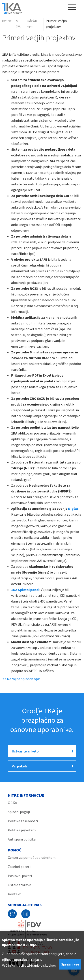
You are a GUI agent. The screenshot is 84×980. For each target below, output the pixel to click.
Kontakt (14, 894)
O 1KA (18, 24)
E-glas (73, 508)
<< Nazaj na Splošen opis (21, 679)
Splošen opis (32, 24)
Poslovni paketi (20, 876)
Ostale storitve (19, 885)
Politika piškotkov (22, 830)
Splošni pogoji (19, 812)
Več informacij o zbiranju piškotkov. (29, 965)
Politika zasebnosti (23, 821)
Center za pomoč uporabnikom (32, 857)
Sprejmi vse (70, 964)
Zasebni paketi (19, 867)
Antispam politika (22, 839)
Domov (7, 21)
